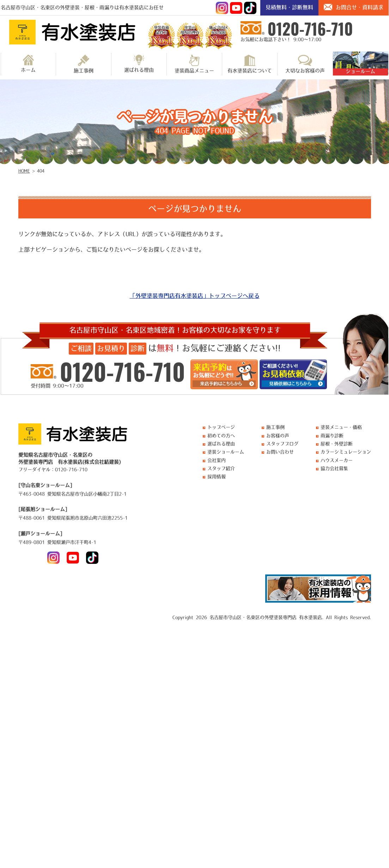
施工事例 (84, 64)
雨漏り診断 (332, 436)
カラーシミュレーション (346, 452)
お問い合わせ (280, 452)
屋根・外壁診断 (337, 444)
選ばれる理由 (139, 64)
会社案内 (217, 460)
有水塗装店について (250, 64)
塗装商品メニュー (194, 64)
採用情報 (217, 477)
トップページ (221, 427)
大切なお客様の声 (305, 64)
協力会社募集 (334, 468)
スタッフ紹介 (221, 468)
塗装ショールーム (226, 452)
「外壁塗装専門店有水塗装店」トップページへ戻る (195, 296)
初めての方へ (221, 436)
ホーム (28, 64)
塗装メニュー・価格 (341, 427)
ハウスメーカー (337, 460)
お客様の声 (278, 436)
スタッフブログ (282, 444)
